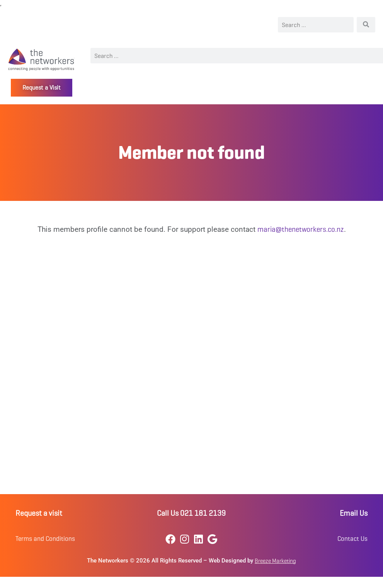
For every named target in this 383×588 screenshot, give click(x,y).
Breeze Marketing (275, 561)
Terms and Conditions (45, 539)
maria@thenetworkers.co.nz (301, 229)
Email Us (354, 513)
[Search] (366, 25)
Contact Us (352, 539)
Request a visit (39, 513)
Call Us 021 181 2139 (191, 513)
